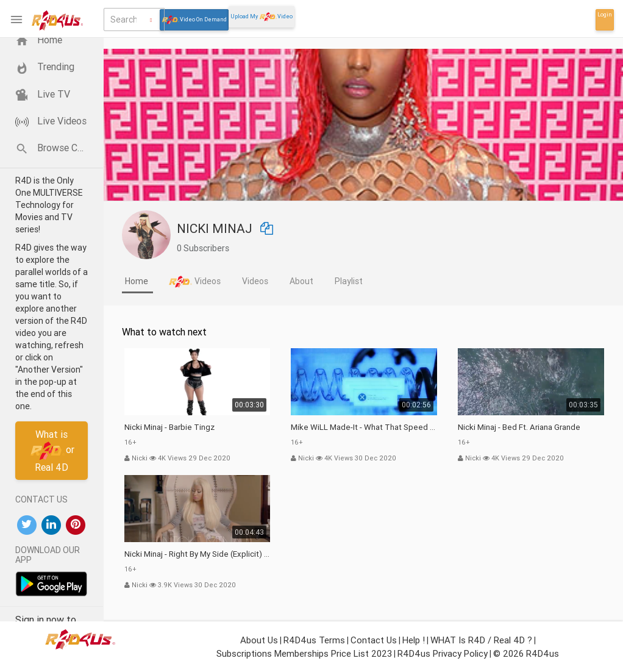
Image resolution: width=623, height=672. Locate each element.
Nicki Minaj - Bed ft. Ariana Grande (519, 427)
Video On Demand (194, 20)
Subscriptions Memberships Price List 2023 (304, 653)
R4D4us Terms (314, 640)
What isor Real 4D (52, 450)
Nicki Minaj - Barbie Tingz (169, 427)
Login (605, 15)
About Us (259, 640)
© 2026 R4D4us (526, 653)
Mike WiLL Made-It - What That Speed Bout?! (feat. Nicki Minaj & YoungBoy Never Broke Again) (364, 427)
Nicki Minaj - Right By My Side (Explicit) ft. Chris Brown (198, 554)
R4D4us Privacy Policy (443, 653)
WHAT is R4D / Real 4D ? (481, 640)
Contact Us (374, 640)
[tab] (137, 282)
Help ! (414, 640)
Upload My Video (262, 17)
